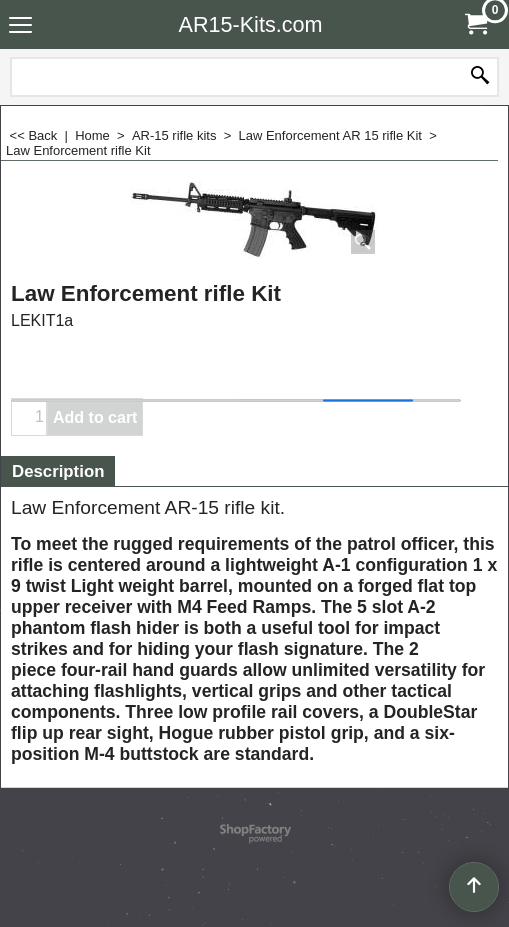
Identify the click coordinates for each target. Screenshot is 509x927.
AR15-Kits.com (251, 24)
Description (58, 471)
